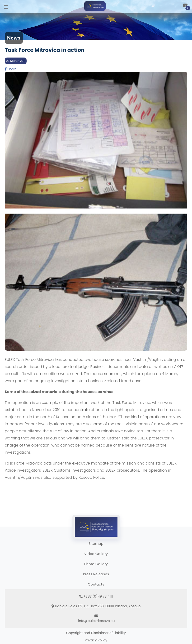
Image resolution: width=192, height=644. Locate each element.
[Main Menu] (6, 7)
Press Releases (96, 574)
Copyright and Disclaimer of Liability (96, 633)
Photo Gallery (96, 564)
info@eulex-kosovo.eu (96, 621)
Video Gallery (96, 554)
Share (11, 69)
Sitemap (96, 543)
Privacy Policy (96, 640)
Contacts (96, 584)
